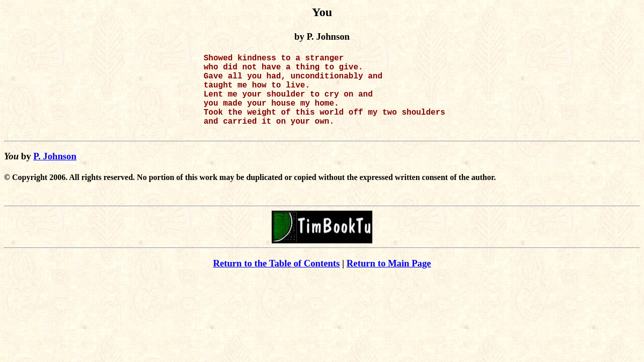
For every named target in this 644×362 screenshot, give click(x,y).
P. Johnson (55, 174)
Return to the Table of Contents (276, 281)
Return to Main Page (389, 281)
